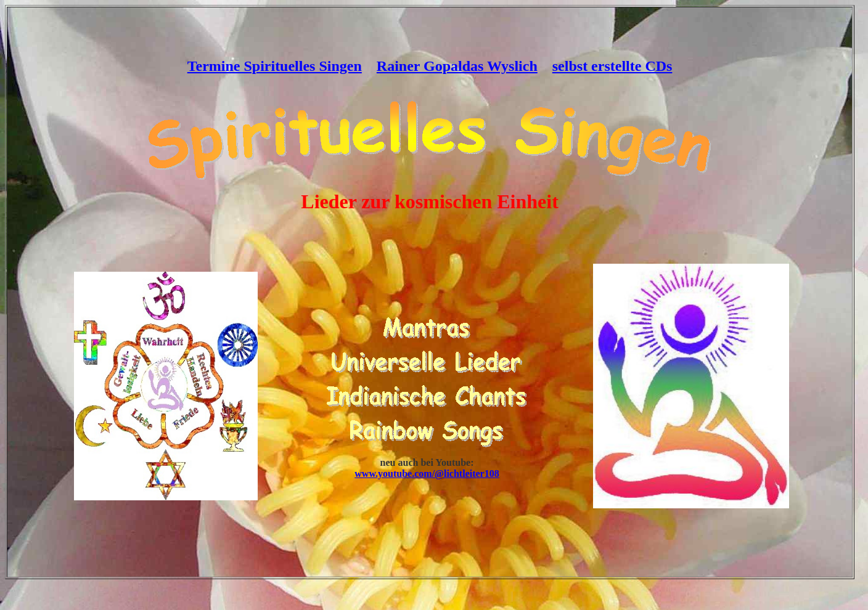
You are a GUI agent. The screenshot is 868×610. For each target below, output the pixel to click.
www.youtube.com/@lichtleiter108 (427, 474)
